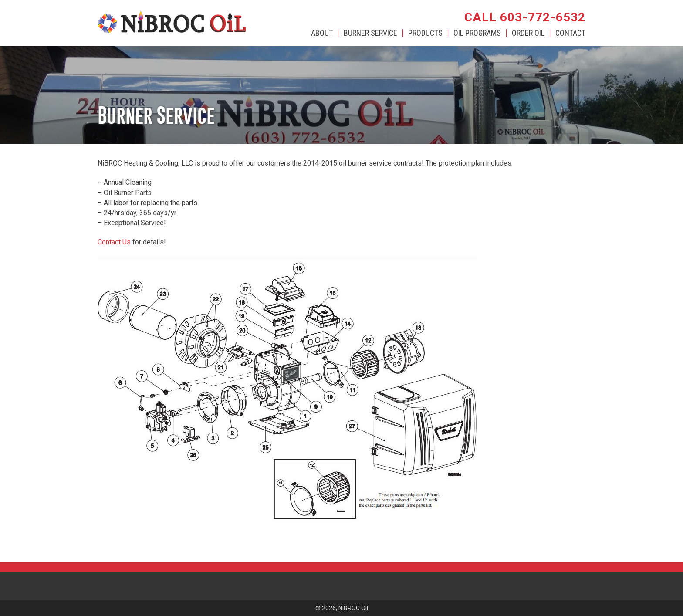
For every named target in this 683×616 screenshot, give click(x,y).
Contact (570, 33)
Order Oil (528, 33)
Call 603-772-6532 (525, 17)
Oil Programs (477, 33)
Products (425, 33)
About (322, 33)
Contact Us (114, 242)
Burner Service (370, 33)
